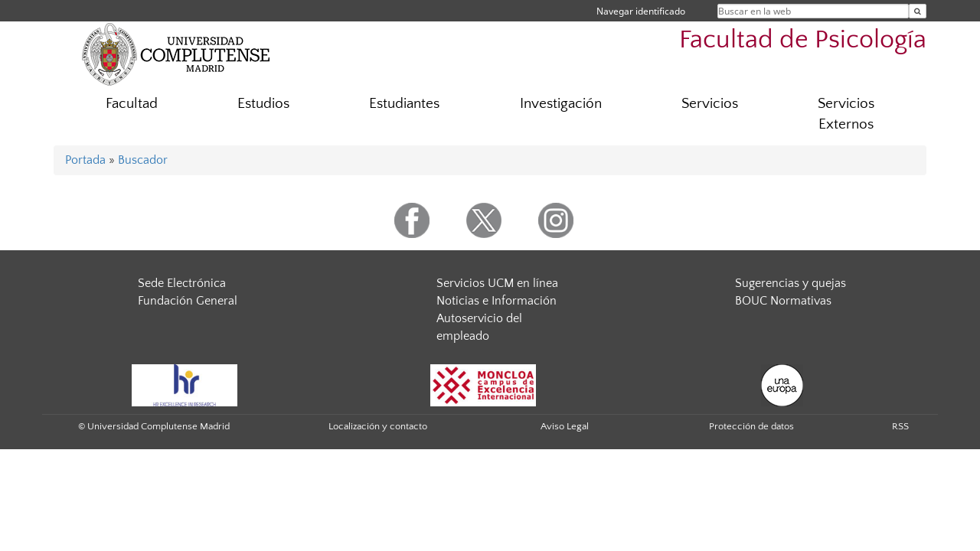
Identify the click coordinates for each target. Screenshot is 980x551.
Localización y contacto (378, 426)
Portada (85, 160)
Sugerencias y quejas (791, 283)
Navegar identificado (641, 11)
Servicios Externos (846, 114)
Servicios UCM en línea (497, 283)
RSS (900, 426)
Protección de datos (751, 426)
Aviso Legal (565, 426)
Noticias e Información (497, 301)
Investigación (561, 104)
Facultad (132, 104)
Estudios (263, 104)
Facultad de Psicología (803, 40)
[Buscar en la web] (918, 11)
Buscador (143, 160)
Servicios (710, 104)
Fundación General (188, 301)
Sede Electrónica (182, 283)
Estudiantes (404, 104)
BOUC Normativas (783, 301)
